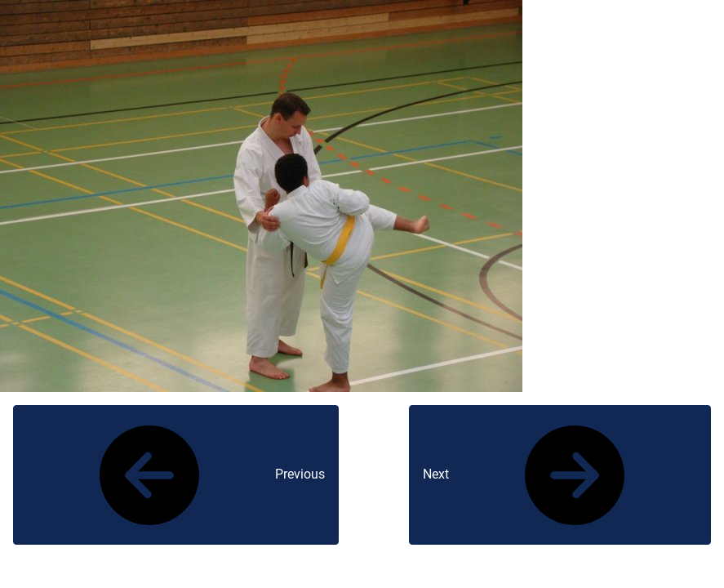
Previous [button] (176, 475)
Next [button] (560, 475)
